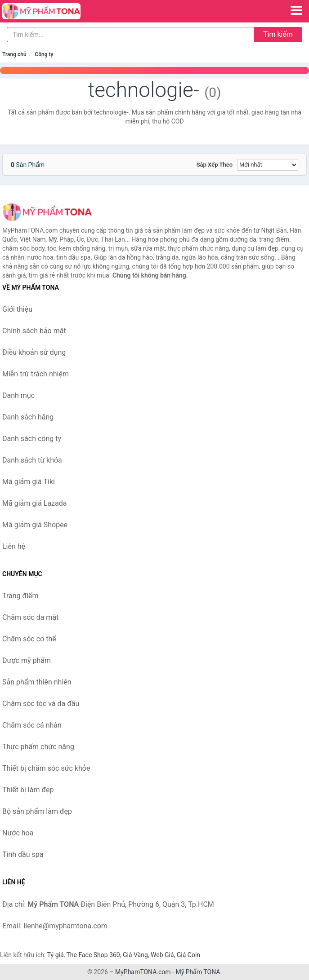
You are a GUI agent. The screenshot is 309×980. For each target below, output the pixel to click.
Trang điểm (20, 596)
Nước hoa (18, 833)
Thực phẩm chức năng (38, 747)
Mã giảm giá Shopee (35, 525)
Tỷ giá (56, 955)
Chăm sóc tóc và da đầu (41, 704)
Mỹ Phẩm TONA (198, 972)
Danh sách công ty (32, 439)
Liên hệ (14, 546)
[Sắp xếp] (268, 165)
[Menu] (296, 10)
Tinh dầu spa (23, 854)
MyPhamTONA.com (143, 972)
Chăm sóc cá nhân (32, 725)
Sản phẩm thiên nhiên (37, 682)
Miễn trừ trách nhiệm (36, 374)
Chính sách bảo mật (34, 331)
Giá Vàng (135, 955)
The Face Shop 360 (93, 955)
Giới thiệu (17, 309)
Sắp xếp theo (215, 165)
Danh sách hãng (28, 417)
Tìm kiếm (278, 34)
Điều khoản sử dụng (34, 352)
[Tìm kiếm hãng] (130, 35)
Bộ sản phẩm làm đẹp (37, 811)
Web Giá (162, 955)
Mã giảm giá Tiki (29, 482)
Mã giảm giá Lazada (34, 503)
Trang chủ (14, 54)
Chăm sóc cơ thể (29, 639)
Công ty (44, 54)
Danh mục (18, 395)
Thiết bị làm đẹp (28, 790)
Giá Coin (188, 955)
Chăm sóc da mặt (30, 617)
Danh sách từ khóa (32, 460)
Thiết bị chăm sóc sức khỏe (46, 768)
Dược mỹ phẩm (27, 660)
